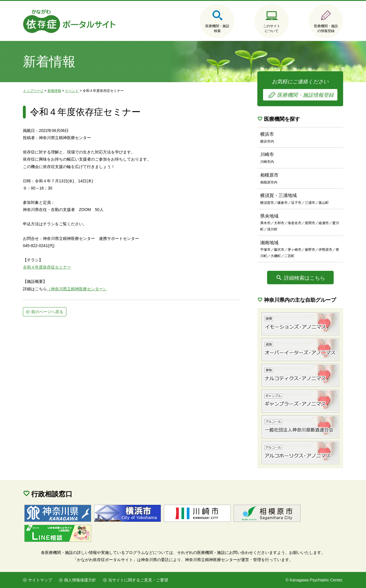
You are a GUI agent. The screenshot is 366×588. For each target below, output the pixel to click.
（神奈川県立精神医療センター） (77, 289)
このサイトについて (272, 28)
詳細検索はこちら (305, 278)
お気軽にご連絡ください (300, 90)
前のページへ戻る (47, 312)
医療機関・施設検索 (217, 28)
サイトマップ (40, 580)
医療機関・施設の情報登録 (326, 28)
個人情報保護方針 (80, 580)
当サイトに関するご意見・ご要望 (138, 580)
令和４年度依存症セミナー (47, 267)
